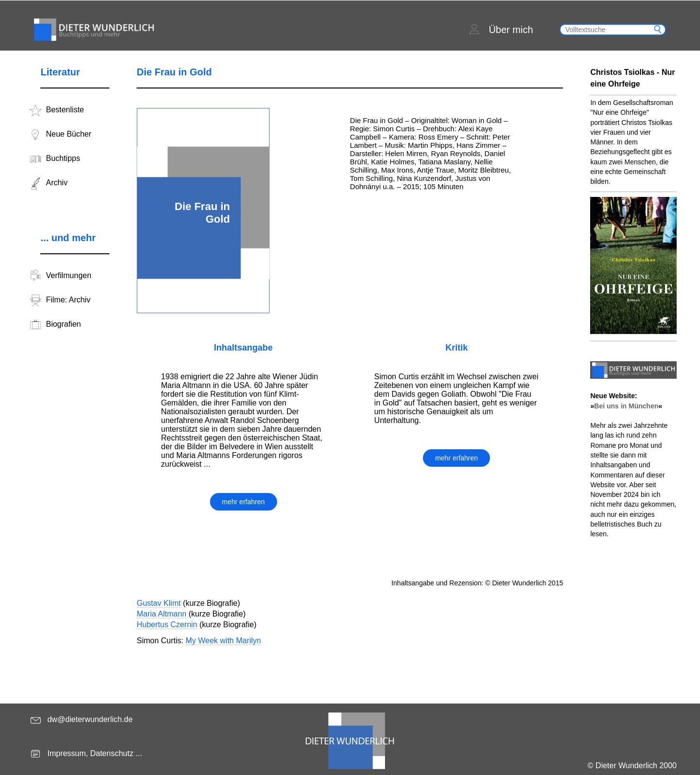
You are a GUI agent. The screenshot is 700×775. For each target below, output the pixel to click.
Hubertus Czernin (167, 625)
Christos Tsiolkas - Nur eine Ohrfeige (632, 78)
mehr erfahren (244, 502)
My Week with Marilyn (223, 641)
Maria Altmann (161, 614)
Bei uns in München (626, 406)
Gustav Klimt (159, 603)
